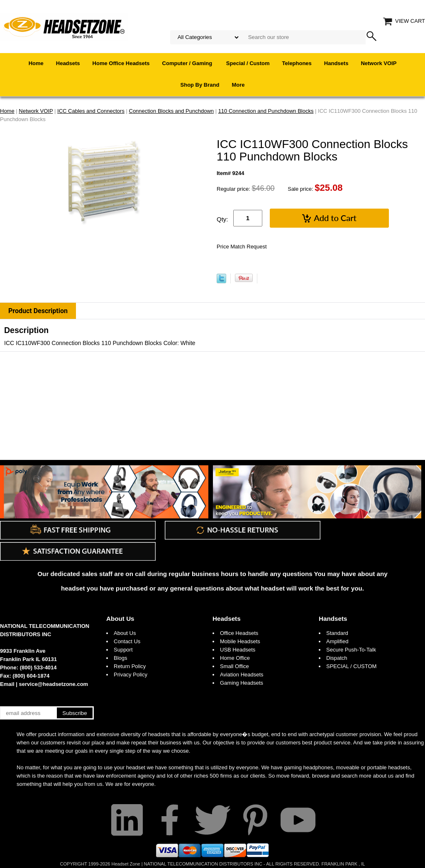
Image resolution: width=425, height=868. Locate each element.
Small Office (234, 666)
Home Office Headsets (121, 63)
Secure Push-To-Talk (351, 650)
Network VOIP (379, 63)
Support (123, 650)
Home (36, 63)
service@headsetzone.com (54, 684)
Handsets (336, 63)
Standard (337, 633)
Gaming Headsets (242, 683)
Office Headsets (239, 633)
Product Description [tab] (38, 311)
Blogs (121, 658)
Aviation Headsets (242, 675)
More (238, 85)
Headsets (68, 63)
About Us (120, 619)
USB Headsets (238, 650)
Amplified (337, 641)
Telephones (297, 63)
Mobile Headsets (240, 641)
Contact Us (127, 641)
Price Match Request (242, 247)
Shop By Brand (200, 85)
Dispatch (337, 658)
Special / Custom (248, 63)
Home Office (235, 658)
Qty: (222, 219)
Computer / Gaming (188, 63)
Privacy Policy (131, 675)
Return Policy (130, 666)
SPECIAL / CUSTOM (351, 666)
